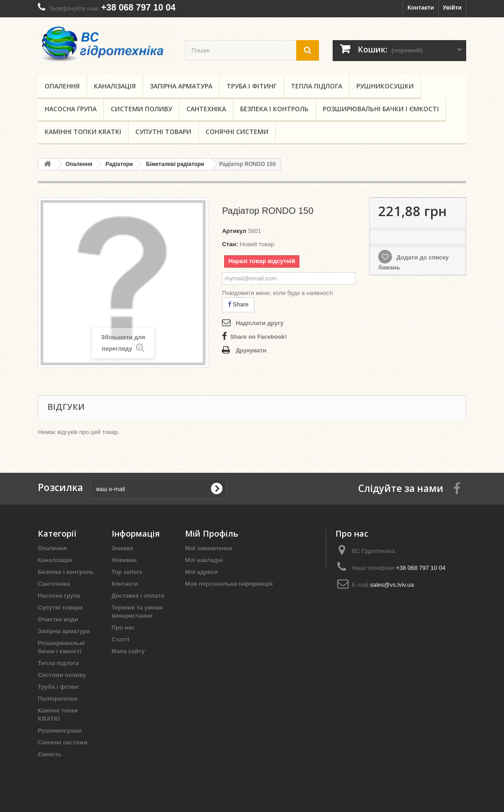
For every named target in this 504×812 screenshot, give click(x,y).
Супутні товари (163, 132)
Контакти (421, 8)
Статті (121, 639)
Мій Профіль (212, 533)
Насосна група (71, 109)
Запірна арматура (181, 86)
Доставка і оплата (138, 596)
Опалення (62, 86)
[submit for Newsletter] (216, 489)
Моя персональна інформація (229, 584)
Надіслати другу (260, 323)
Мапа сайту (128, 651)
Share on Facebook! (258, 337)
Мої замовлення (208, 548)
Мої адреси (201, 572)
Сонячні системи (237, 132)
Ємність (50, 754)
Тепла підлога (316, 86)
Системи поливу (141, 109)
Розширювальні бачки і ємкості (381, 109)
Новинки (124, 560)
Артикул (234, 231)
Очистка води (58, 619)
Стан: (230, 244)
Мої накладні (204, 560)
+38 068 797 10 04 (138, 7)
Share (238, 304)
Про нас (123, 628)
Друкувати (251, 350)
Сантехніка (206, 109)
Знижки (123, 548)
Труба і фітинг (252, 86)
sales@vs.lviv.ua (392, 585)
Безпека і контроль (274, 109)
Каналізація (115, 86)
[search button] (308, 50)
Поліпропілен (58, 699)
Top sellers (127, 572)
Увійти (452, 8)
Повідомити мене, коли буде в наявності (278, 293)
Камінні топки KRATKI (83, 132)
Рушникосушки (385, 86)
